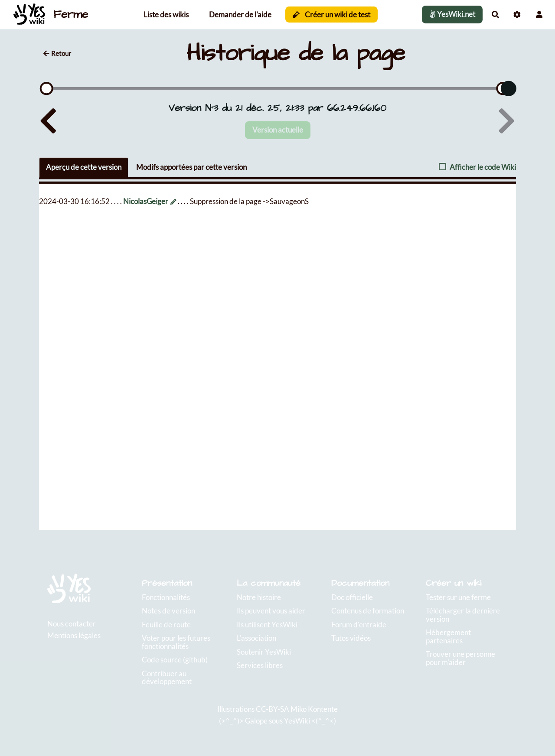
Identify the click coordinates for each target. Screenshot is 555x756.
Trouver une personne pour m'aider (460, 658)
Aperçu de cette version (84, 167)
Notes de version (168, 611)
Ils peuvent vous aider (271, 611)
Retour (57, 53)
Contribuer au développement (167, 678)
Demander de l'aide (240, 15)
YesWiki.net (452, 14)
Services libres (260, 665)
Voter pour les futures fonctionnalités (176, 642)
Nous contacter (72, 624)
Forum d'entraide (359, 625)
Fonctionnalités (166, 597)
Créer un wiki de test (331, 15)
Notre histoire (259, 597)
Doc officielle (352, 597)
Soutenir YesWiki (264, 652)
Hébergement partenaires (448, 636)
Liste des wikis (166, 15)
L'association (256, 638)
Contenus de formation (368, 611)
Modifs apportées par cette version (191, 167)
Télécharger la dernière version (463, 615)
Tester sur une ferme (458, 597)
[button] (539, 15)
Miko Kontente (314, 709)
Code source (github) (175, 660)
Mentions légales (74, 635)
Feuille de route (166, 625)
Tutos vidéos (351, 638)
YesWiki (297, 721)
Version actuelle (278, 130)
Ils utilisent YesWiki (267, 625)
